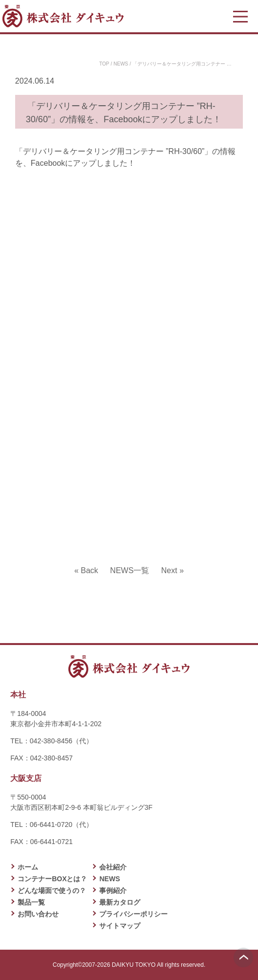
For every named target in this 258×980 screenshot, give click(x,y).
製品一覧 (31, 902)
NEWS (121, 64)
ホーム (28, 867)
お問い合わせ (38, 914)
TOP (104, 64)
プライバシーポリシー (133, 914)
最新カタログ (120, 902)
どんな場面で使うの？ (52, 891)
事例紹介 (113, 891)
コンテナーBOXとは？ (52, 879)
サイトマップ (120, 926)
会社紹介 (113, 867)
